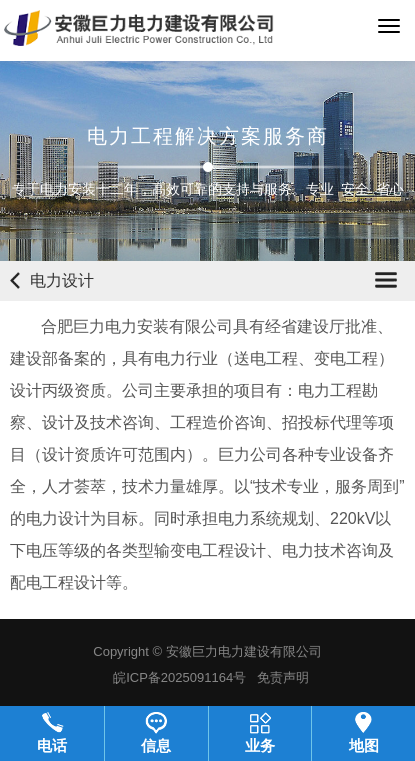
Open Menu (386, 280)
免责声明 (283, 677)
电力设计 (62, 280)
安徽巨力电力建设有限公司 (244, 651)
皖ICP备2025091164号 (179, 677)
